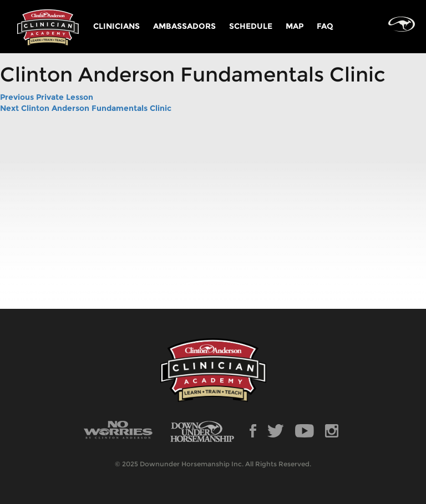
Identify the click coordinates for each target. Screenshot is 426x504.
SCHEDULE (251, 26)
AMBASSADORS (184, 26)
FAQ (325, 26)
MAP (295, 26)
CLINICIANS (116, 26)
